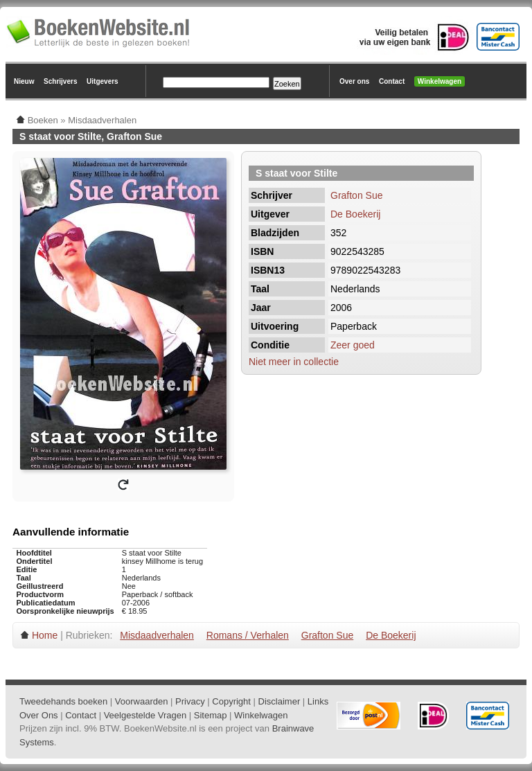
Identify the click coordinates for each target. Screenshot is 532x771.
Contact (392, 81)
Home (45, 635)
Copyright (231, 701)
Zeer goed (353, 345)
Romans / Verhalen (248, 635)
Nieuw (24, 81)
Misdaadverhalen (157, 635)
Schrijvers (60, 81)
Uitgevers (103, 81)
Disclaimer (280, 701)
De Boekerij (355, 214)
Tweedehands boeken (63, 701)
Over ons (354, 81)
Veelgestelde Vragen (145, 715)
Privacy (190, 701)
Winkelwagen (440, 81)
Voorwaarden (142, 701)
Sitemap (211, 715)
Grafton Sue (357, 195)
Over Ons (39, 715)
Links (318, 701)
